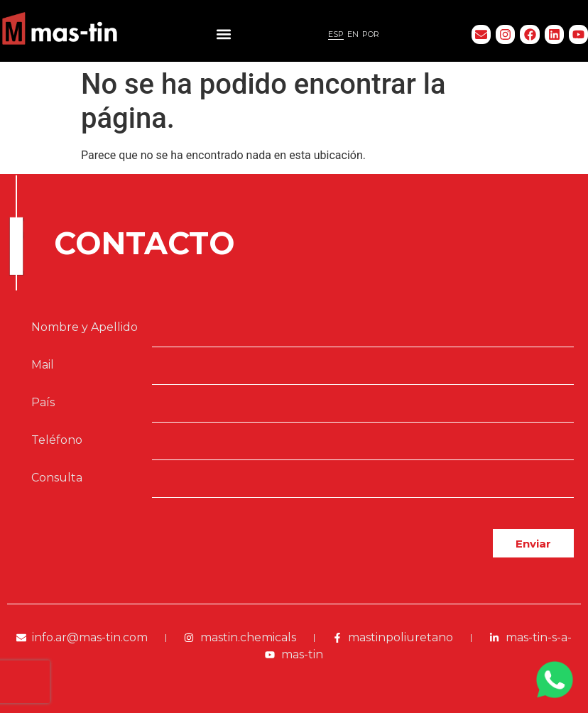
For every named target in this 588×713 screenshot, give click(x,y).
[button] (223, 34)
